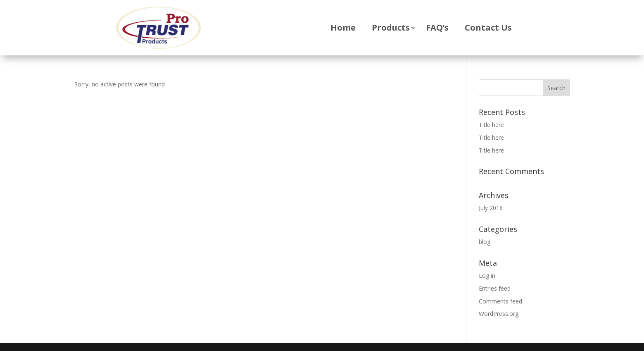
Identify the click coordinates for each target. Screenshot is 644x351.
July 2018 (491, 208)
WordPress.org (499, 314)
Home (343, 27)
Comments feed (500, 301)
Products (391, 27)
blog (485, 242)
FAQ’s (437, 27)
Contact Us (488, 27)
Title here (491, 125)
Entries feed (495, 288)
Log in (487, 276)
